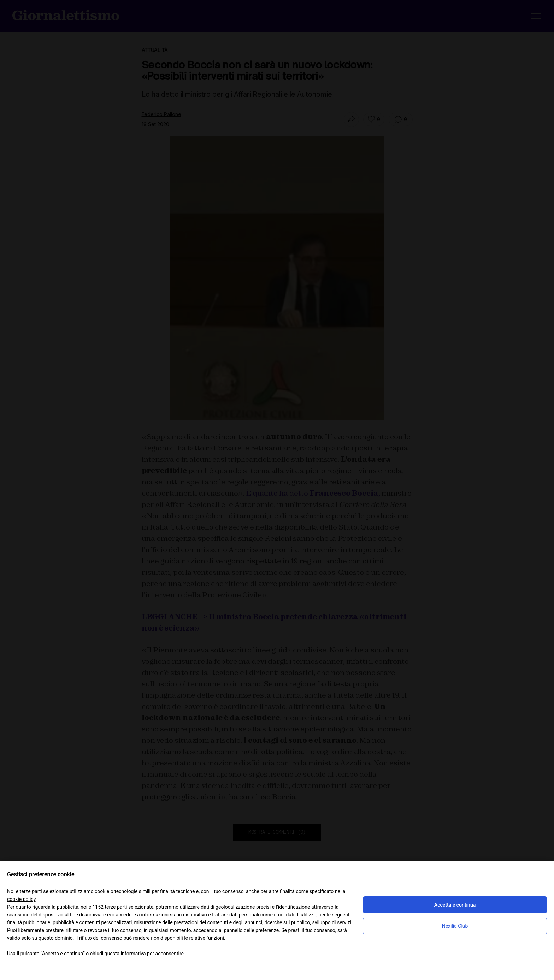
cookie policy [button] (21, 899)
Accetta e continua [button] (455, 905)
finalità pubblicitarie (29, 922)
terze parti (116, 907)
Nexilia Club (455, 926)
